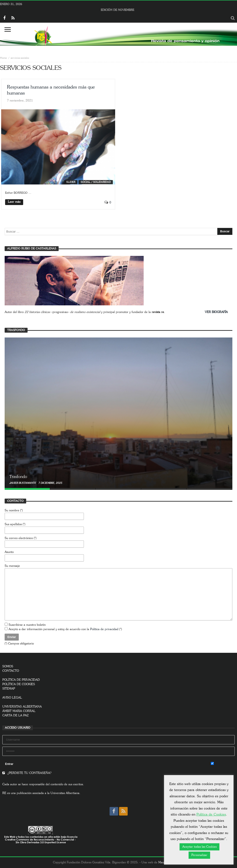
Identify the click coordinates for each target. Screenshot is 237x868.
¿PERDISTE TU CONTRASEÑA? (27, 773)
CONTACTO (11, 671)
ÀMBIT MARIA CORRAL (19, 711)
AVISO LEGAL (12, 698)
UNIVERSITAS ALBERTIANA (22, 707)
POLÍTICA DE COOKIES (19, 684)
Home (3, 58)
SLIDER (71, 182)
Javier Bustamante (23, 483)
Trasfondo (18, 477)
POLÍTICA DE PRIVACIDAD (21, 680)
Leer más (14, 202)
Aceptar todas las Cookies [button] (199, 847)
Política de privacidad (104, 629)
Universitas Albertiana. (65, 793)
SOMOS (8, 667)
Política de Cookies (211, 814)
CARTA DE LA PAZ (16, 716)
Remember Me (223, 764)
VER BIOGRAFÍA (216, 312)
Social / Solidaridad (96, 182)
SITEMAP (9, 689)
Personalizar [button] (199, 855)
